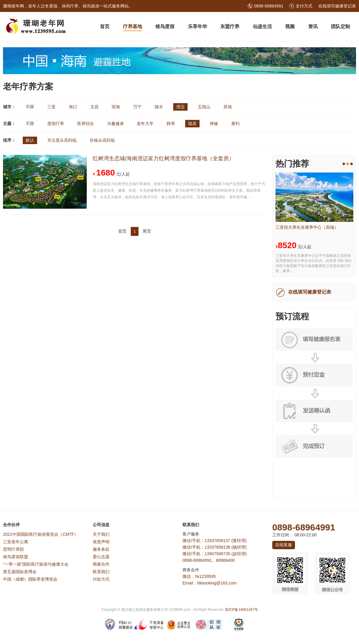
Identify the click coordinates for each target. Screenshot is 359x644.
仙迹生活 (262, 26)
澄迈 (180, 107)
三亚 (51, 107)
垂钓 (235, 123)
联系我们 (101, 572)
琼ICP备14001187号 (241, 610)
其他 (228, 107)
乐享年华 (197, 26)
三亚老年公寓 (16, 542)
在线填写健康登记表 (337, 6)
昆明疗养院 (13, 549)
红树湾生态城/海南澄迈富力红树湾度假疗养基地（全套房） (163, 158)
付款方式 (101, 579)
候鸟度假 (165, 26)
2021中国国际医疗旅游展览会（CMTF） (41, 534)
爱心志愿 (101, 557)
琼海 (116, 107)
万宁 (137, 107)
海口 (73, 107)
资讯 (313, 26)
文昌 (95, 107)
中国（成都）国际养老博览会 (30, 579)
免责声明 (101, 542)
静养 (171, 123)
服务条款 (101, 549)
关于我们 (101, 534)
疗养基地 (133, 26)
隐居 (192, 123)
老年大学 (145, 123)
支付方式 (304, 6)
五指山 (204, 107)
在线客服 (284, 545)
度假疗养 (56, 123)
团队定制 (340, 26)
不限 (30, 107)
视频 (290, 26)
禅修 (214, 123)
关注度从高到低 (62, 140)
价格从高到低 (102, 140)
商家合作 (101, 564)
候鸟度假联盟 (16, 557)
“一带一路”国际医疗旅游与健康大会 (36, 564)
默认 (30, 140)
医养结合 (86, 123)
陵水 (159, 107)
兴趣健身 (115, 123)
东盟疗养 (230, 26)
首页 (105, 26)
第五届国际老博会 (20, 572)
